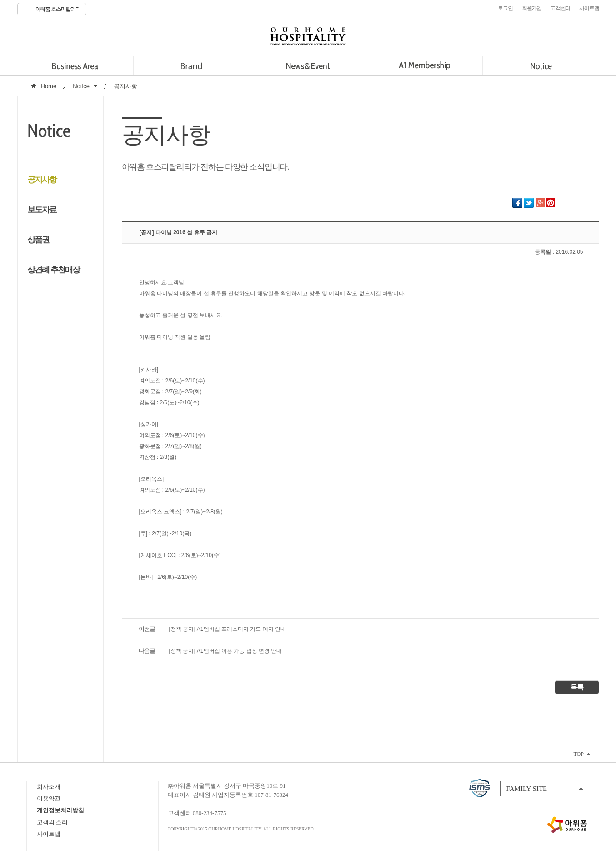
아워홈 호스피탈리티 (58, 9)
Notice (541, 66)
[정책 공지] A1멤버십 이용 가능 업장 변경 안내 (226, 651)
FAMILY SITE (527, 789)
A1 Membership (424, 66)
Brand (192, 66)
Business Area (75, 66)
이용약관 (49, 798)
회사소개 (49, 787)
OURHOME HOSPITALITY (308, 36)
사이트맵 (49, 834)
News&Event (308, 66)
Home (49, 86)
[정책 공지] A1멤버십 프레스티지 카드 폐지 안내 (228, 629)
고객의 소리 (52, 822)
